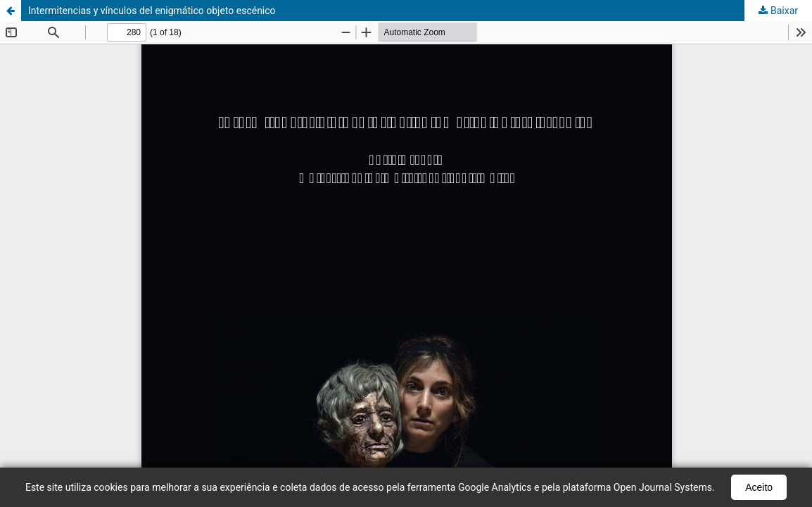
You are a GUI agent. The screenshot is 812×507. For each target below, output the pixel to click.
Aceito (759, 487)
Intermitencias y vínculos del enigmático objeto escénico (152, 11)
